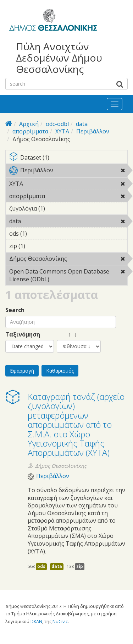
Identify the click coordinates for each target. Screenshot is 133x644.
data (82, 124)
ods (41, 566)
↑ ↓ (67, 335)
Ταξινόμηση (23, 335)
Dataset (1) (68, 158)
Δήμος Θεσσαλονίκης (68, 260)
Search (15, 310)
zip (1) (36, 246)
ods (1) (38, 234)
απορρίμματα (30, 131)
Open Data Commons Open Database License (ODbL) (68, 276)
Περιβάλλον (93, 131)
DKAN (36, 621)
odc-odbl (57, 124)
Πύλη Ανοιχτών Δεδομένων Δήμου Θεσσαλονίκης (59, 58)
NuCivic (60, 621)
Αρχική (29, 124)
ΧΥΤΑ (62, 131)
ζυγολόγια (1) (56, 208)
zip (80, 566)
